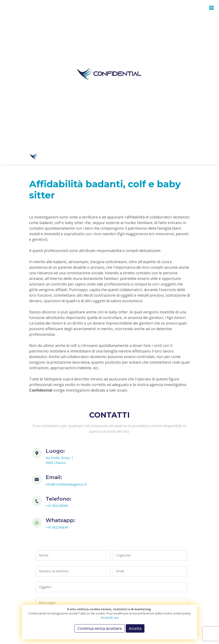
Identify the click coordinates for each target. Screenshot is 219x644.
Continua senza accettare (100, 628)
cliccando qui (109, 617)
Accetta (135, 628)
